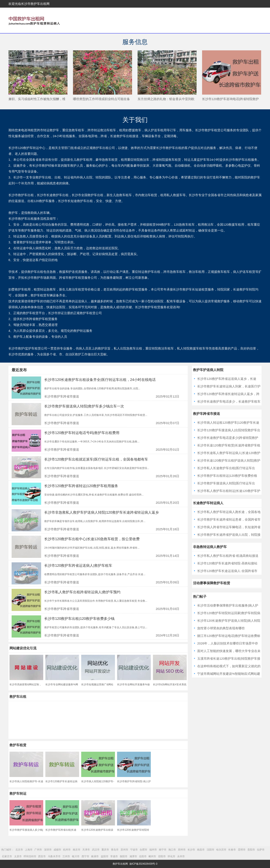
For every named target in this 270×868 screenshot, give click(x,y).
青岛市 (115, 850)
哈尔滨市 (221, 850)
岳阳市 (143, 856)
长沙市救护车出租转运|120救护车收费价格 (227, 476)
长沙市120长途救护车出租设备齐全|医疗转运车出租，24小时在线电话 (100, 380)
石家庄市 (7, 856)
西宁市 (85, 856)
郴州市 (152, 856)
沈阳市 (211, 850)
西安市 (42, 856)
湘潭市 (133, 856)
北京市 (19, 850)
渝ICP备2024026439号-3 (143, 864)
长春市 (232, 850)
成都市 (57, 850)
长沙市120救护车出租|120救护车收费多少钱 (79, 619)
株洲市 (95, 856)
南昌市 (201, 850)
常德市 (114, 856)
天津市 (86, 850)
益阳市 (105, 856)
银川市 (76, 856)
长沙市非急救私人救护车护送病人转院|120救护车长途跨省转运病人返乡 (102, 512)
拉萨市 (261, 850)
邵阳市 (162, 856)
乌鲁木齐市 (54, 856)
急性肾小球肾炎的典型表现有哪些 (221, 628)
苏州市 (124, 850)
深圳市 (48, 850)
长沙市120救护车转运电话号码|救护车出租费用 (82, 433)
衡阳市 (124, 856)
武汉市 (96, 850)
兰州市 (66, 856)
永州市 (181, 856)
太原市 (18, 856)
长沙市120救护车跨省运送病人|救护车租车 (78, 566)
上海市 (29, 850)
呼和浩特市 (30, 856)
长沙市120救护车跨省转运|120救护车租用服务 (81, 486)
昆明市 (242, 850)
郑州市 (182, 850)
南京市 (77, 850)
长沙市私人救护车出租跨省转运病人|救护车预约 (82, 592)
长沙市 (191, 850)
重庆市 (105, 850)
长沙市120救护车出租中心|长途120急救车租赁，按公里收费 (92, 539)
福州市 (153, 850)
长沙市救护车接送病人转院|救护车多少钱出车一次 (84, 406)
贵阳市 (251, 850)
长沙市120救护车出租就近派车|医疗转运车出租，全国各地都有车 (96, 459)
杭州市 (67, 850)
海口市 (172, 850)
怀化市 (171, 856)
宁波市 (134, 850)
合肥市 (143, 850)
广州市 (38, 850)
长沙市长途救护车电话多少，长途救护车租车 (229, 401)
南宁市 (163, 850)
